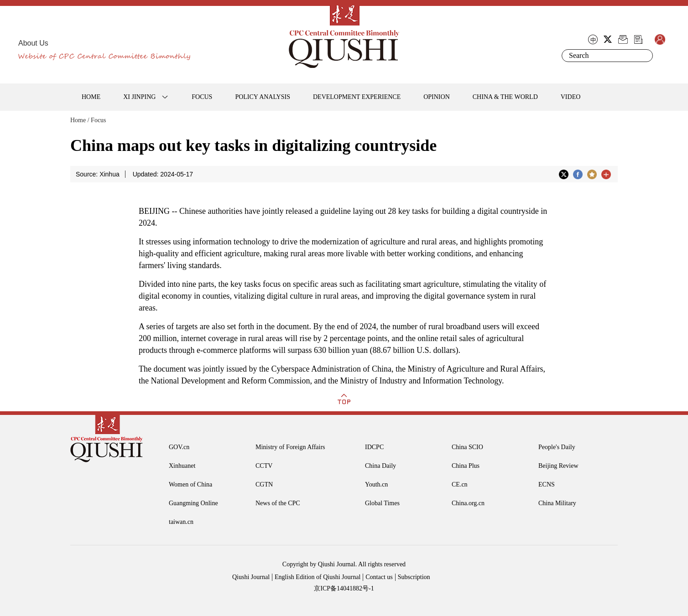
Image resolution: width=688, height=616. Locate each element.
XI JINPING (139, 97)
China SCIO (467, 447)
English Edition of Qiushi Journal (318, 577)
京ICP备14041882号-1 (344, 588)
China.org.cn (468, 503)
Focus (98, 120)
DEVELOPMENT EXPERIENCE (357, 97)
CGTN (264, 484)
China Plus (466, 466)
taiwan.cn (181, 522)
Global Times (382, 503)
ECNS (547, 484)
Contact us (379, 577)
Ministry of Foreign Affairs (290, 447)
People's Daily (557, 447)
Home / (80, 120)
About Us (33, 43)
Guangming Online (193, 503)
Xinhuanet (182, 466)
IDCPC (374, 447)
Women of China (190, 484)
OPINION (437, 97)
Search (644, 56)
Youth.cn (376, 484)
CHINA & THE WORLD (505, 97)
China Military (557, 503)
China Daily (380, 466)
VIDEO (571, 97)
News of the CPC (278, 503)
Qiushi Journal (251, 577)
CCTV (264, 466)
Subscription (414, 577)
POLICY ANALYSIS (263, 97)
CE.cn (460, 484)
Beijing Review (558, 466)
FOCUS (202, 97)
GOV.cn (179, 447)
